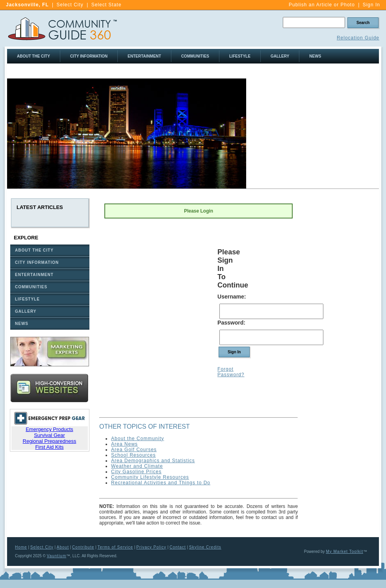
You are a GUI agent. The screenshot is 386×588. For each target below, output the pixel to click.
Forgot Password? (231, 372)
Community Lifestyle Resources (150, 477)
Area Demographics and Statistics (153, 461)
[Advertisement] (342, 317)
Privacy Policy (151, 547)
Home (21, 547)
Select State (107, 5)
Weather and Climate (137, 466)
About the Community (137, 439)
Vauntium (57, 556)
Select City (70, 5)
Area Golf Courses (134, 450)
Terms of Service (115, 547)
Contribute (83, 547)
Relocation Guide (358, 38)
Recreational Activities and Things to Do (161, 483)
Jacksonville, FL (27, 5)
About (63, 547)
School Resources (133, 455)
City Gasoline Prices (136, 472)
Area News (124, 444)
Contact (177, 547)
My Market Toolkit (344, 552)
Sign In (371, 5)
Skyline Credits (205, 547)
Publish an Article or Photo (322, 5)
